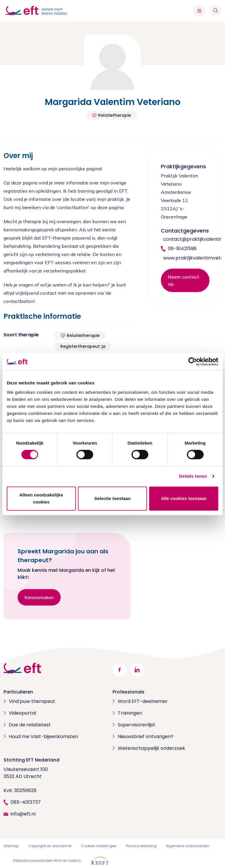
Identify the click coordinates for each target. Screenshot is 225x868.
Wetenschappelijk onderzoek (151, 748)
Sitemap (11, 846)
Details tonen (193, 476)
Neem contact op (184, 280)
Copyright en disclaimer (50, 846)
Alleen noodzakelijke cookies (41, 498)
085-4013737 (26, 802)
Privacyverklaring (141, 846)
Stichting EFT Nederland (31, 760)
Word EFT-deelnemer (143, 701)
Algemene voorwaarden (187, 846)
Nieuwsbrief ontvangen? (146, 736)
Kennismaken (39, 597)
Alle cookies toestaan (184, 498)
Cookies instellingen (99, 846)
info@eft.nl (23, 814)
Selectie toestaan (112, 498)
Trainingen (130, 713)
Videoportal (22, 713)
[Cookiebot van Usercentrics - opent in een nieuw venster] (193, 362)
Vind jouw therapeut (32, 701)
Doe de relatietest (30, 725)
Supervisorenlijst (137, 725)
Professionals (128, 692)
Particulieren (18, 692)
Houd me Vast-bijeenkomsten (43, 736)
